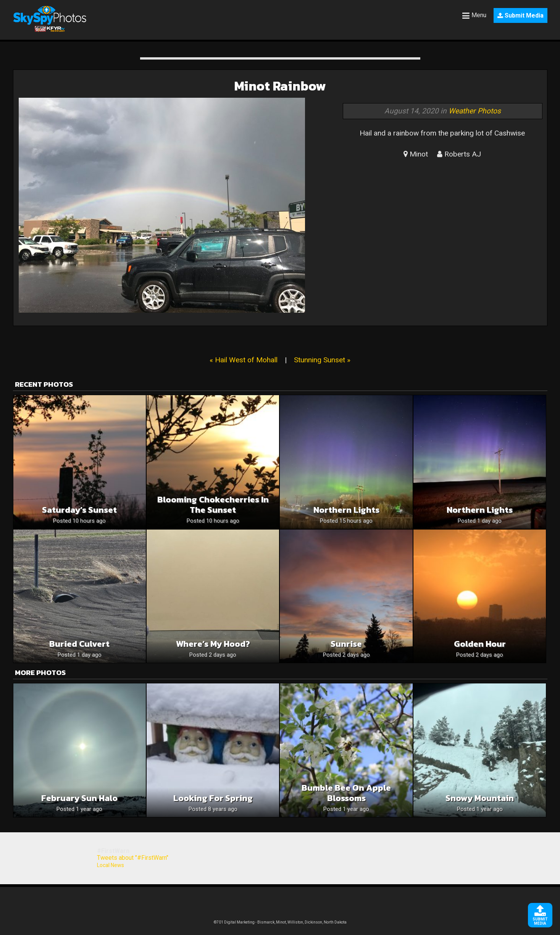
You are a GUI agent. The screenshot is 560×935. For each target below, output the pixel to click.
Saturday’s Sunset (79, 510)
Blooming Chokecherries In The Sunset (213, 505)
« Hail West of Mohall (244, 360)
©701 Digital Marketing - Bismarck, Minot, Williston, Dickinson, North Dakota (280, 922)
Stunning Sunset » (322, 360)
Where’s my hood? (213, 644)
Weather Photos (475, 111)
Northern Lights (480, 510)
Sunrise (346, 644)
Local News (111, 865)
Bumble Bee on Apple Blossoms (346, 793)
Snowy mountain (480, 798)
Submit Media (520, 15)
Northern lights (346, 510)
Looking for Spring (213, 798)
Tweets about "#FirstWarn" (133, 858)
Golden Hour (480, 644)
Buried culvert (79, 644)
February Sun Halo (79, 798)
